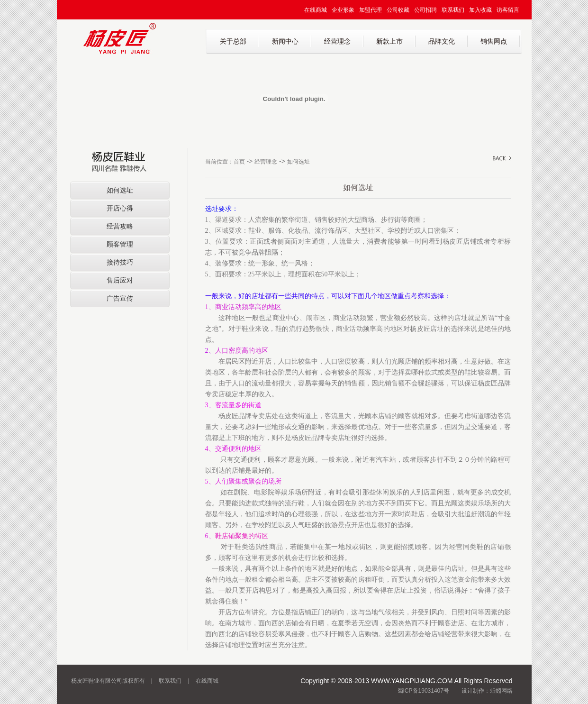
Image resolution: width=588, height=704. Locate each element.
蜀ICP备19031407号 (423, 691)
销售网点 (494, 41)
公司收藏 (398, 10)
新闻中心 (285, 41)
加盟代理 (371, 10)
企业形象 (343, 10)
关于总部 (233, 41)
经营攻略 (120, 226)
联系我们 (453, 10)
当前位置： (219, 162)
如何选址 (120, 190)
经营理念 (337, 41)
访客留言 (508, 10)
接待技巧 (120, 262)
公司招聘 (425, 10)
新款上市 (389, 41)
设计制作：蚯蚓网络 (487, 691)
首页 (239, 162)
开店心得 (120, 208)
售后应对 (120, 280)
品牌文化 (442, 41)
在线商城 (316, 10)
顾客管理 (120, 244)
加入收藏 (480, 10)
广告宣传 (120, 298)
